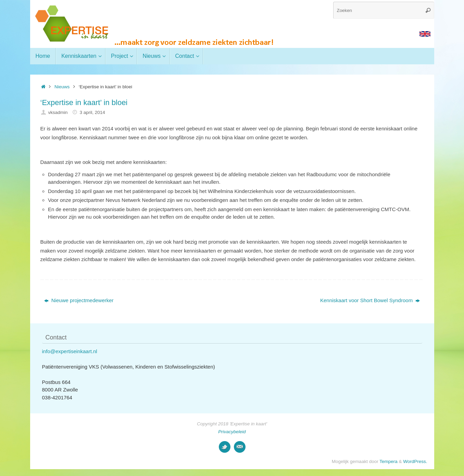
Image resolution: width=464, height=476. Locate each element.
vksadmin (58, 112)
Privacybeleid (232, 432)
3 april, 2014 (92, 112)
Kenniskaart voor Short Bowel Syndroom (370, 300)
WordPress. (415, 461)
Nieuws (62, 87)
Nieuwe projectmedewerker (79, 300)
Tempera (388, 461)
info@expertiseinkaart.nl (70, 351)
